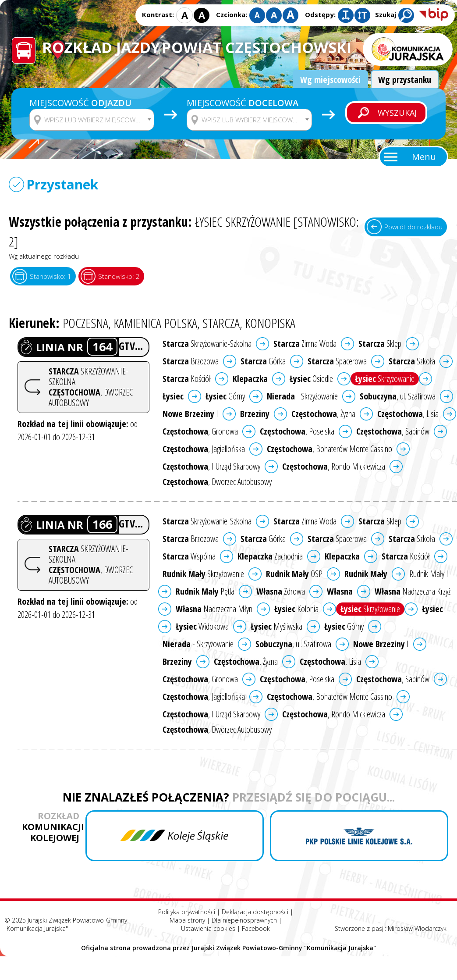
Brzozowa (191, 361)
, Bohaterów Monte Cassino (329, 449)
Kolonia (296, 609)
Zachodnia (270, 556)
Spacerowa (337, 361)
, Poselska (297, 431)
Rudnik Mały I (429, 574)
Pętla (205, 591)
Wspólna (189, 556)
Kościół (187, 379)
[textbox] (97, 120)
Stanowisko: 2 (119, 276)
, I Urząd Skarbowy (211, 466)
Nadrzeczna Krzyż (413, 591)
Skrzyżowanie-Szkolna (207, 344)
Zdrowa (281, 591)
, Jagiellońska (204, 449)
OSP (294, 574)
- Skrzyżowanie (302, 396)
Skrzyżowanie (385, 379)
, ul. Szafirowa (398, 396)
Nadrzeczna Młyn (214, 609)
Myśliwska (276, 626)
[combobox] (92, 120)
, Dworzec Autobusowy (217, 482)
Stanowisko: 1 (51, 276)
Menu (424, 157)
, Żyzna (323, 414)
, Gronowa (200, 431)
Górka (263, 361)
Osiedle (311, 379)
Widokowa (202, 626)
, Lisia (408, 414)
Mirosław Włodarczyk (417, 928)
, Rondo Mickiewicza (334, 466)
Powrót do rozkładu (413, 227)
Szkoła (412, 361)
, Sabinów (393, 431)
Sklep (380, 344)
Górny (225, 396)
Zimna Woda (305, 344)
